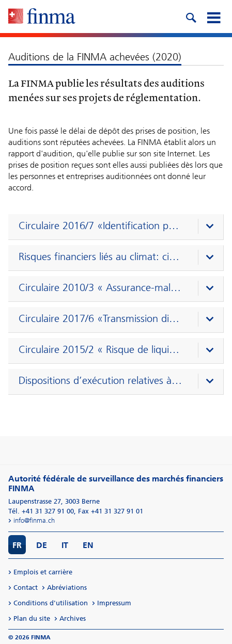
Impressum (114, 603)
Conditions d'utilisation (51, 603)
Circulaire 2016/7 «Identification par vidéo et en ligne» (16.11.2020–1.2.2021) (100, 226)
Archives (73, 618)
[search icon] (191, 17)
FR (17, 545)
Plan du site (32, 618)
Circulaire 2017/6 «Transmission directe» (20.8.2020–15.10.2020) (100, 318)
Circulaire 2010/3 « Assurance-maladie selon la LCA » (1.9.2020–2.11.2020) (100, 287)
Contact (26, 587)
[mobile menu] (213, 17)
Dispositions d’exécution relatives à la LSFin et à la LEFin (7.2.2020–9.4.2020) (100, 380)
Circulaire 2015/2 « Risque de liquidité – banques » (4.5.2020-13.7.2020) (100, 349)
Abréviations (67, 587)
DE (42, 545)
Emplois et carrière (43, 572)
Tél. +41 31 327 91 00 (41, 511)
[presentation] (118, 227)
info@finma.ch (34, 520)
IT (65, 545)
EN (88, 545)
